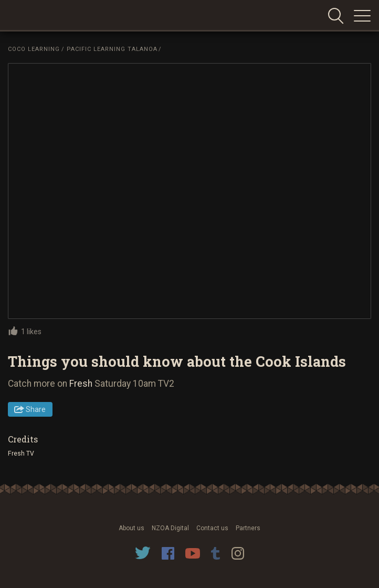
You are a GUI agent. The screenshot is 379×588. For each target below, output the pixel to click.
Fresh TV (21, 453)
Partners (248, 528)
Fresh (81, 384)
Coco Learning (34, 49)
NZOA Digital (170, 528)
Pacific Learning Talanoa (112, 49)
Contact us (212, 528)
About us (131, 528)
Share (36, 409)
